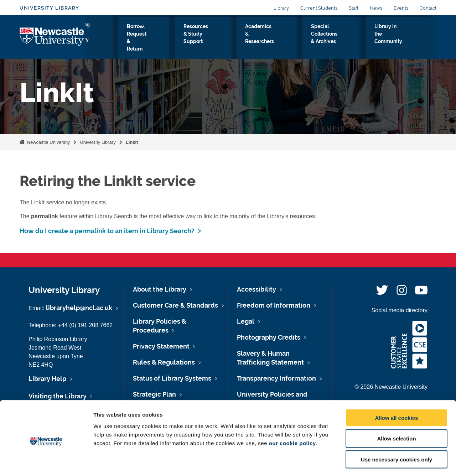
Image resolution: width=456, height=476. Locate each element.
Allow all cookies (397, 389)
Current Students (319, 8)
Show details (374, 462)
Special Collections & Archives (340, 39)
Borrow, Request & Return (158, 39)
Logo (52, 37)
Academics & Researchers (278, 39)
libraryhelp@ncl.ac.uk (79, 308)
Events (401, 8)
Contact (428, 8)
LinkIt (132, 142)
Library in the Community (402, 39)
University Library (49, 8)
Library (281, 8)
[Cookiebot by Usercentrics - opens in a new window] (46, 462)
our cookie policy (292, 414)
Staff (354, 8)
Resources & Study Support (218, 39)
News (376, 8)
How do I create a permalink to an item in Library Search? (107, 231)
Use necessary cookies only (397, 431)
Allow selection (396, 410)
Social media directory (400, 310)
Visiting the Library (107, 39)
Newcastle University (48, 142)
